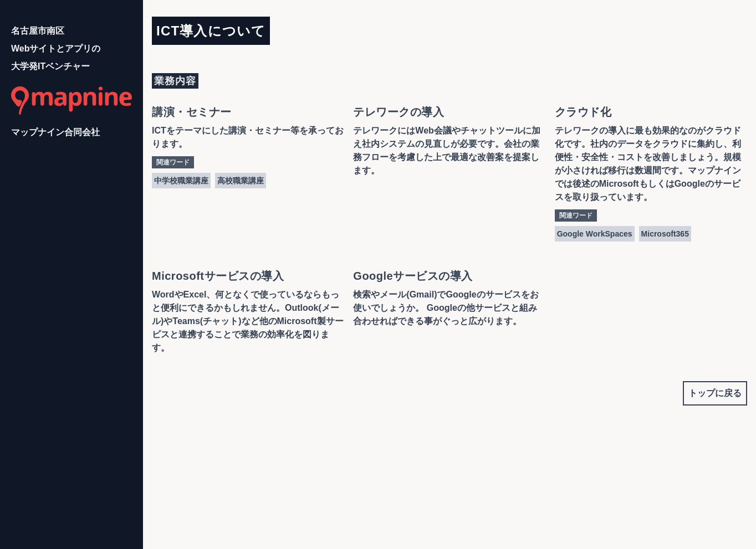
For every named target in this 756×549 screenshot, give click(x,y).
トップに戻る (715, 393)
